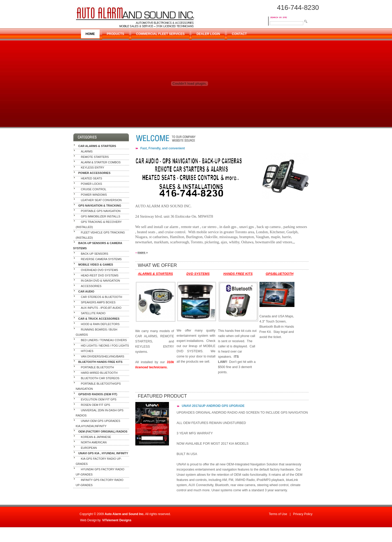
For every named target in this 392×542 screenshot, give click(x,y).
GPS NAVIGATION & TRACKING (100, 206)
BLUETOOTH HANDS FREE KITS (101, 362)
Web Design (89, 520)
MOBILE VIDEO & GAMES (96, 265)
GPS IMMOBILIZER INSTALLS (101, 216)
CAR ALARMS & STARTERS (97, 146)
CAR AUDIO (86, 292)
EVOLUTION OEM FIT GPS (99, 400)
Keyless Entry (93, 168)
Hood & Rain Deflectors (100, 324)
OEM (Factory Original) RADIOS (103, 431)
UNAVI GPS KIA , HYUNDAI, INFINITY (103, 453)
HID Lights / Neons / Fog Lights (105, 346)
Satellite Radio (93, 313)
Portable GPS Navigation (101, 211)
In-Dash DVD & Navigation (101, 281)
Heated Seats (92, 179)
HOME (90, 34)
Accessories (91, 286)
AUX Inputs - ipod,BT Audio (101, 308)
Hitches (87, 351)
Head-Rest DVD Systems (100, 275)
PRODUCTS (116, 34)
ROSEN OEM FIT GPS (96, 405)
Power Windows (94, 195)
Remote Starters (95, 157)
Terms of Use (278, 514)
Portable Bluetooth (98, 367)
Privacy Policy (303, 514)
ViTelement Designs (117, 520)
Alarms (87, 151)
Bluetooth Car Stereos (100, 378)
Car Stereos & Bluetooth (102, 297)
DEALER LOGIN (208, 34)
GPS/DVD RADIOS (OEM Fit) (98, 394)
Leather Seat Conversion (101, 200)
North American (94, 442)
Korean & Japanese (96, 437)
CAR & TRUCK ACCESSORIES (99, 319)
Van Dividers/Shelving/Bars (103, 356)
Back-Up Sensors (95, 254)
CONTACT (239, 34)
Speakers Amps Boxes (98, 303)
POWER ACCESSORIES (94, 173)
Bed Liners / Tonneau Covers (104, 340)
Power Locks (92, 184)
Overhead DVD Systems (100, 270)
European (89, 448)
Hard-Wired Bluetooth (99, 373)
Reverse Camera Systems (101, 259)
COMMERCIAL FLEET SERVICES (160, 34)
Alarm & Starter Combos (101, 162)
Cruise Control (94, 189)
